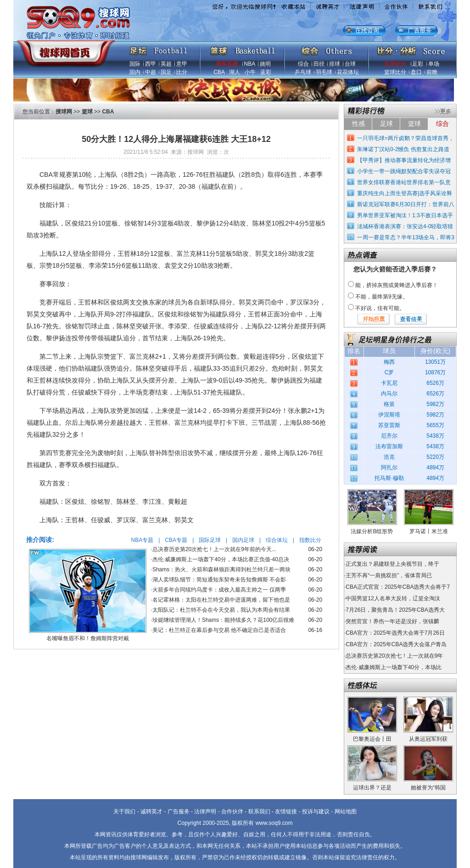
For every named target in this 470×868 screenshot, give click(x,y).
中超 (151, 72)
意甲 (182, 64)
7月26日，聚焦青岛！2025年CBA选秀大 (395, 610)
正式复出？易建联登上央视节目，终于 (392, 564)
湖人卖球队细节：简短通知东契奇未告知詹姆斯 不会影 (219, 580)
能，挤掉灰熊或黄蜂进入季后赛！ (397, 285)
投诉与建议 (316, 812)
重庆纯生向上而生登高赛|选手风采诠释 (405, 193)
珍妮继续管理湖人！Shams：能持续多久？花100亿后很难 (223, 620)
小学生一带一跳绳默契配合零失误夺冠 (404, 171)
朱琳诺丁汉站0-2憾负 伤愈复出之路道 (403, 149)
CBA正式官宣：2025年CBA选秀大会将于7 (398, 587)
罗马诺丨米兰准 (429, 531)
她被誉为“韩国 (428, 788)
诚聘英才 (151, 812)
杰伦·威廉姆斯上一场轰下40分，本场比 (394, 667)
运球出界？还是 (372, 788)
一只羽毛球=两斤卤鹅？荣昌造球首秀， (406, 138)
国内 (135, 72)
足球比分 (395, 64)
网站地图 (346, 812)
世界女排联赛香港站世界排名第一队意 (404, 182)
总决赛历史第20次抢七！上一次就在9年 (394, 656)
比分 (182, 72)
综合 (303, 64)
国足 (166, 72)
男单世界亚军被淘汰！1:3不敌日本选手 (405, 215)
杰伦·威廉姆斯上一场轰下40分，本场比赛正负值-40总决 (221, 559)
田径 (319, 64)
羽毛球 (324, 72)
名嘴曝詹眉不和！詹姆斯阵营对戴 (88, 638)
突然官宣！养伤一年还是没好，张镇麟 (392, 621)
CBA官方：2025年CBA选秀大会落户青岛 (396, 644)
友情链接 (286, 812)
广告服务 (179, 812)
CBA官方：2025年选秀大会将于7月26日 (395, 633)
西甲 (151, 64)
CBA (219, 72)
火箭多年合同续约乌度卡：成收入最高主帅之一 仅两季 (219, 590)
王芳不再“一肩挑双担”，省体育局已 (389, 575)
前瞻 (432, 72)
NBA (250, 64)
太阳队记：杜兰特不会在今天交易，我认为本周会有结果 (221, 610)
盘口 (416, 72)
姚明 (265, 64)
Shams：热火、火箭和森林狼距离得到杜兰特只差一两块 (221, 569)
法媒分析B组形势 (372, 531)
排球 (335, 64)
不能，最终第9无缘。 (382, 297)
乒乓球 (303, 72)
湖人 (235, 72)
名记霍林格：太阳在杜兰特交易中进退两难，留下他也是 (221, 600)
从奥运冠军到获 (428, 739)
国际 (135, 64)
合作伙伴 (232, 812)
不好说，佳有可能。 (380, 308)
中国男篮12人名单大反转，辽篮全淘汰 (393, 598)
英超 (166, 64)
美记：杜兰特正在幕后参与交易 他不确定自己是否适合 (219, 630)
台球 (350, 64)
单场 (434, 64)
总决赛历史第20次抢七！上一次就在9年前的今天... (214, 549)
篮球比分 (395, 72)
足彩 (418, 64)
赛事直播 (227, 64)
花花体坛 (348, 72)
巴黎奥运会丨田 (372, 739)
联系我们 (259, 812)
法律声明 (205, 812)
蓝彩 (266, 72)
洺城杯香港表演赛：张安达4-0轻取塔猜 (405, 226)
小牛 (250, 72)
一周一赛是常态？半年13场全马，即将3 (406, 237)
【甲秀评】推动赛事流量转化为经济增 (404, 160)
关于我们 (124, 812)
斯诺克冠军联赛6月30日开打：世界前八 (406, 204)
